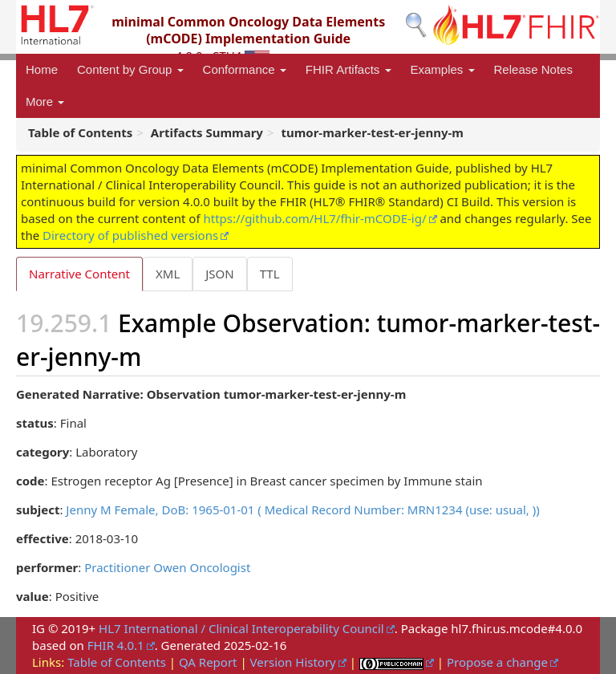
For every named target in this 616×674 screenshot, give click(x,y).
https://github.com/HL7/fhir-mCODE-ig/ (314, 218)
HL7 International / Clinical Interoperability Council (241, 628)
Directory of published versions (130, 235)
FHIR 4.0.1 (116, 645)
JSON (219, 274)
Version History (293, 662)
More (45, 102)
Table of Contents (117, 662)
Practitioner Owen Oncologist (167, 567)
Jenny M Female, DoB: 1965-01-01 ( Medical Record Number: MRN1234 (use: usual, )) (302, 510)
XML (168, 274)
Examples (443, 69)
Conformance (245, 69)
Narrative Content (79, 274)
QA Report (208, 662)
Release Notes (533, 69)
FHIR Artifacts (349, 69)
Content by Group (130, 69)
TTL (270, 274)
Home (42, 69)
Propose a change (497, 662)
